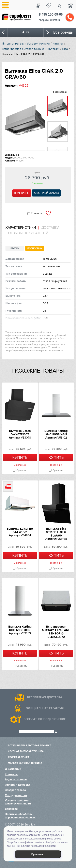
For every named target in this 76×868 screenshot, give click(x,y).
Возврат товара (15, 790)
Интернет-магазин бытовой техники (26, 44)
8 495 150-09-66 (51, 14)
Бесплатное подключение (45, 719)
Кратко (15, 248)
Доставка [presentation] (50, 228)
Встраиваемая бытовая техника (23, 49)
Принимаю (38, 854)
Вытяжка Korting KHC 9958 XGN (56, 433)
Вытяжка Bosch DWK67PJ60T (20, 433)
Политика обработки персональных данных (20, 816)
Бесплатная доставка (45, 697)
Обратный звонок (70, 17)
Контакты (11, 774)
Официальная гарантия (45, 708)
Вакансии (11, 809)
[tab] (22, 228)
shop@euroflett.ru (49, 20)
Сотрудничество (16, 795)
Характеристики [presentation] (21, 228)
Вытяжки (53, 49)
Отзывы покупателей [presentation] (28, 233)
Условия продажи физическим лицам (18, 802)
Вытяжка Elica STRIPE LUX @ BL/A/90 (56, 532)
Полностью (35, 248)
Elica (65, 49)
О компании (13, 769)
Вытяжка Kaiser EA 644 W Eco (20, 530)
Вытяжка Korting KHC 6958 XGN (20, 628)
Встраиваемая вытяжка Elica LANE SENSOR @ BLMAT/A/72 (56, 632)
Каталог (58, 44)
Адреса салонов (16, 779)
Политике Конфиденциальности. (38, 846)
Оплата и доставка (18, 785)
